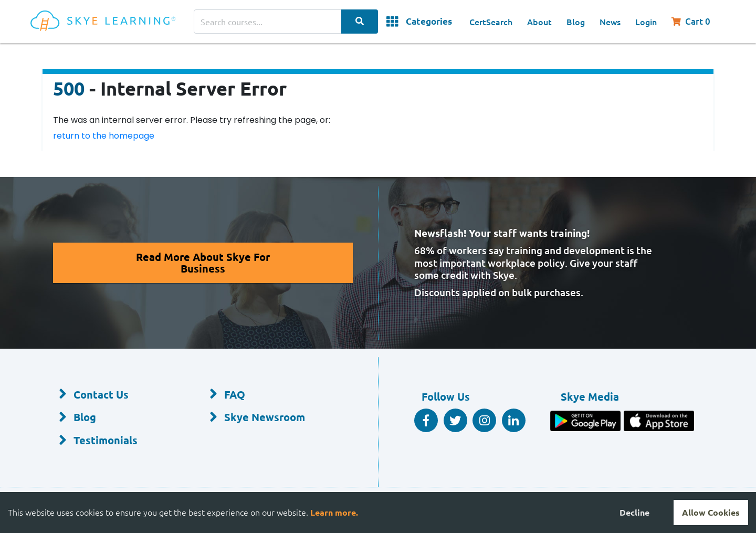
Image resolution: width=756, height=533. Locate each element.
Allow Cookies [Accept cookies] (711, 512)
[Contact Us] (117, 395)
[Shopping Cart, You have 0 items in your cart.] (696, 22)
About (539, 22)
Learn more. (334, 512)
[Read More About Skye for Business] (203, 263)
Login (646, 22)
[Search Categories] (360, 22)
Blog (576, 22)
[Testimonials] (117, 441)
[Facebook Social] (426, 420)
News (610, 22)
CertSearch (491, 22)
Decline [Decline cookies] (634, 512)
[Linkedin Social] (514, 420)
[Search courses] (267, 22)
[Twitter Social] (455, 420)
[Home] (112, 22)
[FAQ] (267, 395)
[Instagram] (484, 420)
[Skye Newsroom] (267, 418)
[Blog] (117, 418)
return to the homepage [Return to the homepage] (104, 136)
